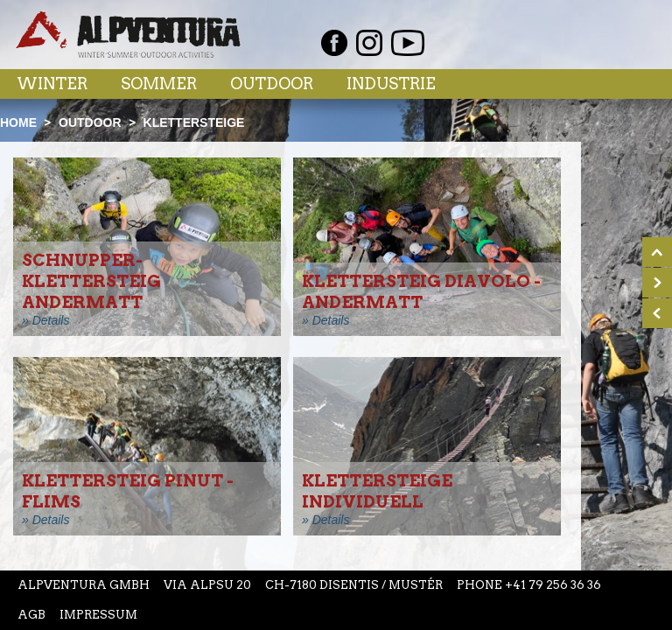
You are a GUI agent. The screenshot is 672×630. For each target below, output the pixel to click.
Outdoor (272, 84)
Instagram (369, 43)
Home (18, 122)
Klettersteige (194, 122)
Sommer (159, 84)
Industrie (391, 84)
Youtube (408, 43)
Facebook (334, 43)
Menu (622, 83)
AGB (31, 615)
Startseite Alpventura (128, 35)
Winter (52, 84)
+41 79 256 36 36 (553, 585)
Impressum (98, 615)
